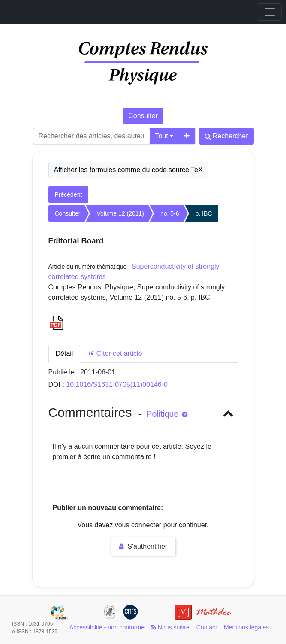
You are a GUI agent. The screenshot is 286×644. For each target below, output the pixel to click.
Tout (161, 136)
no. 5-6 (170, 213)
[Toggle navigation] (270, 12)
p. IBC (204, 213)
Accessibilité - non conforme (107, 627)
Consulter (143, 116)
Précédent (69, 194)
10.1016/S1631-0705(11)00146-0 (117, 384)
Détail (65, 354)
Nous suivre (170, 627)
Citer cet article (115, 354)
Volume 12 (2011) (120, 213)
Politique (167, 414)
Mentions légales (246, 627)
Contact (207, 627)
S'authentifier (143, 546)
